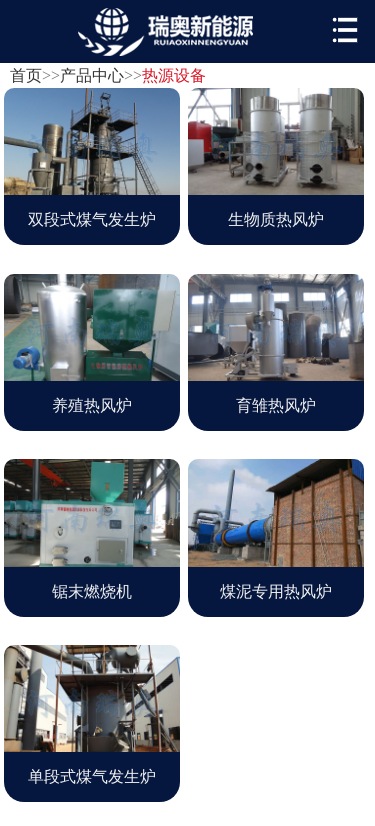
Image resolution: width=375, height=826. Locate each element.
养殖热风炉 (92, 405)
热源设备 (174, 75)
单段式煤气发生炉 (92, 776)
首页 (26, 75)
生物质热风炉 (276, 219)
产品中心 (92, 75)
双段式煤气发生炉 (92, 219)
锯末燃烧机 (92, 591)
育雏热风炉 (276, 405)
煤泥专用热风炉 (276, 591)
